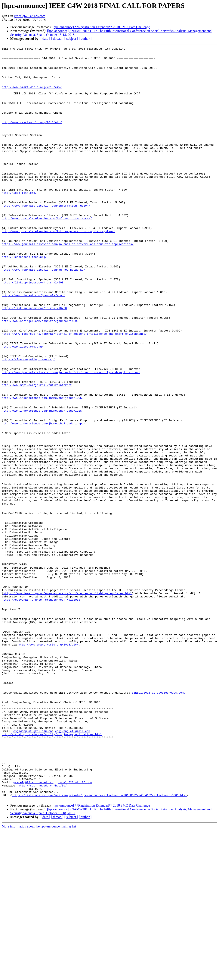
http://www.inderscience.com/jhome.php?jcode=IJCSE (43, 468)
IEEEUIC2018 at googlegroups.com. (158, 822)
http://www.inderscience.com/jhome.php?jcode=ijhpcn (43, 499)
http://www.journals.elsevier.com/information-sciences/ (47, 253)
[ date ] (45, 39)
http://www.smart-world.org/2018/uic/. (49, 764)
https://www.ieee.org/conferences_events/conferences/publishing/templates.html (68, 703)
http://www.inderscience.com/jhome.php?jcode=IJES (42, 484)
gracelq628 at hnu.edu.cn (33, 930)
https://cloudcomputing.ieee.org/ (28, 422)
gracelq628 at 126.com (30, 16)
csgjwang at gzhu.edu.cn (33, 868)
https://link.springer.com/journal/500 (33, 330)
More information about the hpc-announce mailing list (39, 976)
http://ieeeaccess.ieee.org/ (24, 299)
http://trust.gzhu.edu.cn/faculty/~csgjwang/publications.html (52, 872)
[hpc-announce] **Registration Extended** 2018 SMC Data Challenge (101, 27)
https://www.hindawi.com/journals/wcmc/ (33, 345)
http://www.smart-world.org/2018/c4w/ (32, 95)
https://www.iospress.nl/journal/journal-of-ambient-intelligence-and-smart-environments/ (74, 391)
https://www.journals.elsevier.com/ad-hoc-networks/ (43, 314)
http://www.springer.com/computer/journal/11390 (40, 376)
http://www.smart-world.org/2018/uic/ (32, 138)
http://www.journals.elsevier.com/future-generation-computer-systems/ (58, 268)
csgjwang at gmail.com (73, 868)
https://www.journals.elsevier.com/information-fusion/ (46, 238)
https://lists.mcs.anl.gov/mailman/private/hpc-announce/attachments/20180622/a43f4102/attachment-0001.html (99, 945)
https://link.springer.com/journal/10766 (34, 361)
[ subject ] (71, 39)
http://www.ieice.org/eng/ (23, 407)
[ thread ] (57, 39)
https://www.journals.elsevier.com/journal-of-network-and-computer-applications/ (68, 284)
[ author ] (85, 39)
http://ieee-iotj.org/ (19, 222)
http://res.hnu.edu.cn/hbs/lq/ (43, 933)
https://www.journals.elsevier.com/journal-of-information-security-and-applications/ (71, 437)
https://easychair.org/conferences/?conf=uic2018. (42, 710)
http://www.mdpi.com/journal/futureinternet (37, 453)
